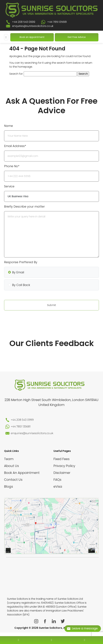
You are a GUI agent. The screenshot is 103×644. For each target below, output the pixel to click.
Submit (52, 305)
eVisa (58, 486)
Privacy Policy (64, 466)
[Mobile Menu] (6, 37)
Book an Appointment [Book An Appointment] (32, 37)
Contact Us (13, 480)
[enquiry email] (51, 640)
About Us (11, 466)
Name (9, 126)
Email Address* (15, 146)
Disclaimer (62, 473)
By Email (18, 272)
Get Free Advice (77, 37)
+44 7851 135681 (57, 22)
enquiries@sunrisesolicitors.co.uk (33, 26)
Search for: (16, 74)
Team (9, 459)
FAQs (57, 480)
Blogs (9, 486)
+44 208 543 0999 (24, 22)
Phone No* (12, 166)
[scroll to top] (51, 630)
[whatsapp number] (85, 640)
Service (9, 186)
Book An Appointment (22, 473)
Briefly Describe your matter (24, 206)
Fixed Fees (61, 459)
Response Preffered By (21, 262)
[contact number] (18, 640)
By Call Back (21, 285)
